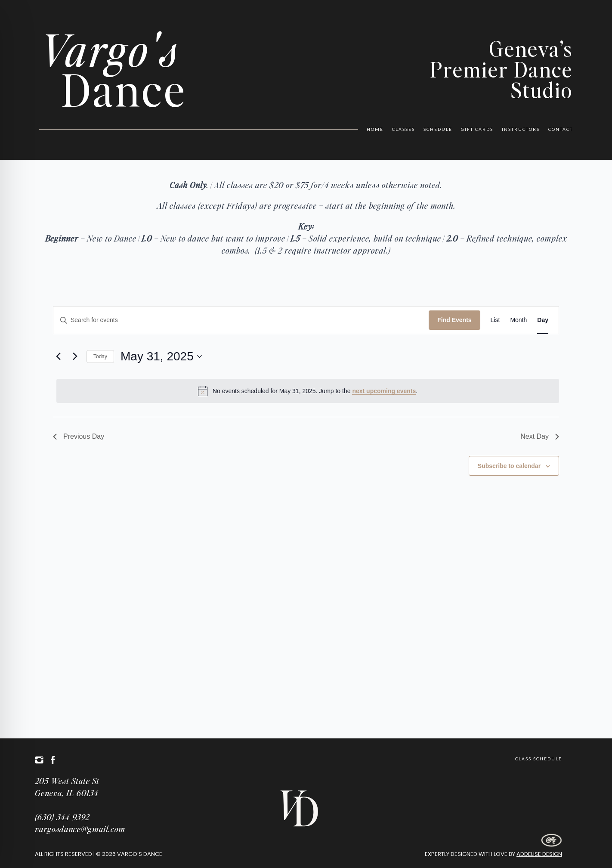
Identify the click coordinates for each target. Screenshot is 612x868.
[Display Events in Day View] (543, 320)
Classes (403, 129)
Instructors (521, 129)
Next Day (540, 436)
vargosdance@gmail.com (80, 829)
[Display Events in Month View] (518, 320)
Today (100, 356)
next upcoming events (384, 391)
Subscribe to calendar (509, 466)
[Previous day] (58, 356)
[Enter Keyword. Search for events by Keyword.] (241, 320)
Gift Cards (477, 129)
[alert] (308, 391)
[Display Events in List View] (495, 320)
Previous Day (79, 436)
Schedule (438, 129)
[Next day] (75, 356)
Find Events (454, 320)
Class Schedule (539, 759)
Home (375, 129)
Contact (561, 129)
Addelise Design (539, 854)
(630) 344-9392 (62, 817)
